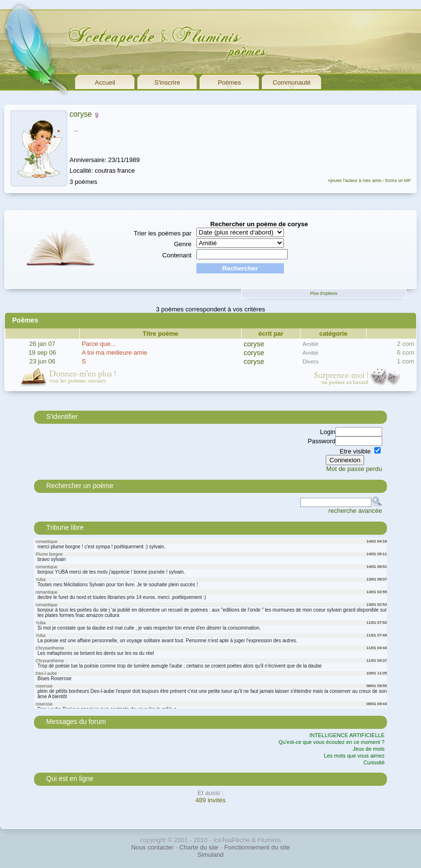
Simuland (210, 855)
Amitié (310, 344)
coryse (81, 114)
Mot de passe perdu (354, 469)
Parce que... (99, 344)
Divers (310, 361)
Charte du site (199, 847)
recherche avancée (355, 511)
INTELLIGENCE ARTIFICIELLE (347, 735)
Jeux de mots (369, 749)
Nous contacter (152, 847)
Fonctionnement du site (257, 847)
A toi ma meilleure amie (114, 353)
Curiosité (374, 762)
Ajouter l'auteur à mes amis (354, 181)
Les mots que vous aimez (354, 756)
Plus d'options (324, 293)
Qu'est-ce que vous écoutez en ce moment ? (332, 742)
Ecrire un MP (398, 181)
